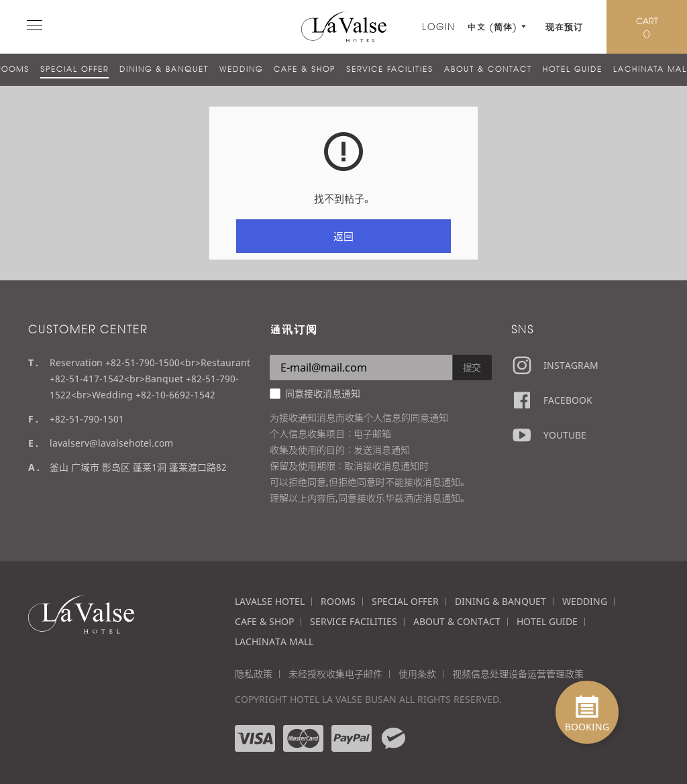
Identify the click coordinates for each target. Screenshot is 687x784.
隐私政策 (254, 674)
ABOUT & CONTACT (488, 69)
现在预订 (564, 27)
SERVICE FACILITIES (390, 69)
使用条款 (417, 674)
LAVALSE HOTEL (270, 601)
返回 (343, 236)
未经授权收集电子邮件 (335, 674)
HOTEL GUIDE (573, 69)
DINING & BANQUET (164, 69)
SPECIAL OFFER (74, 69)
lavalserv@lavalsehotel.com (111, 443)
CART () (647, 27)
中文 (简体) (494, 27)
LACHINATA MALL (274, 641)
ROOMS (338, 601)
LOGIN (439, 27)
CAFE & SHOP (305, 69)
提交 (472, 367)
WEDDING (241, 69)
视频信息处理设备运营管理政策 (518, 674)
